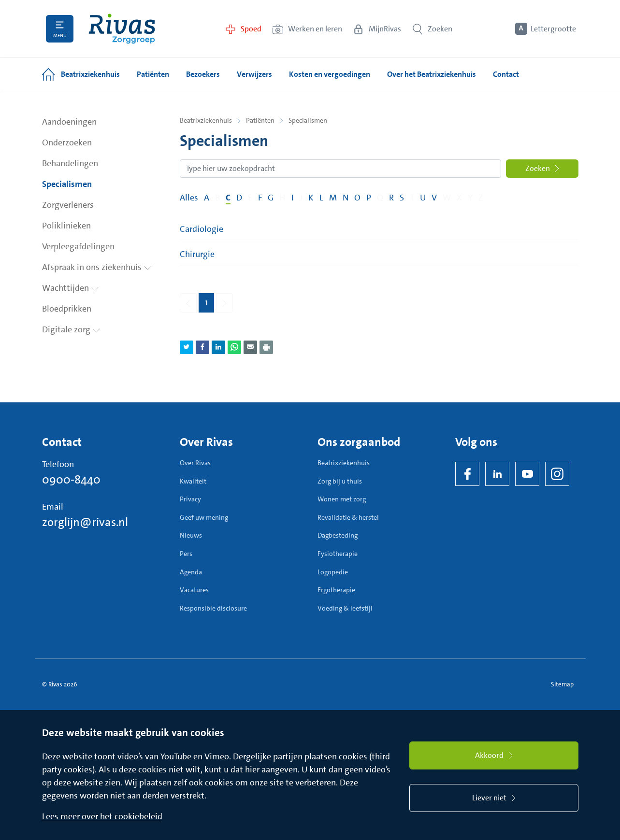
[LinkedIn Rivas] (497, 474)
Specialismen (67, 184)
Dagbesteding (338, 535)
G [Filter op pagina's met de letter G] (271, 198)
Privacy (190, 499)
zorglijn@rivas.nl (85, 522)
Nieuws (191, 535)
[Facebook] (467, 474)
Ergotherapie (336, 590)
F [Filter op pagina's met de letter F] (260, 198)
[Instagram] (557, 474)
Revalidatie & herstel (348, 517)
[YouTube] (527, 474)
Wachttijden (71, 288)
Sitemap (562, 684)
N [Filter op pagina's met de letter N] (346, 198)
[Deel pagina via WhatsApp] (234, 347)
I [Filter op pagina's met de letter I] (293, 198)
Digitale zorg (71, 329)
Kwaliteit (193, 481)
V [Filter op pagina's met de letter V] (434, 198)
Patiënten (260, 120)
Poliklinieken (66, 226)
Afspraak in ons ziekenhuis (97, 267)
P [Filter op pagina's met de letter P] (369, 198)
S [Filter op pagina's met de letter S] (402, 198)
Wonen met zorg (342, 499)
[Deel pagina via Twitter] (187, 347)
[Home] (122, 29)
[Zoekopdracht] (340, 169)
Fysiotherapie (338, 554)
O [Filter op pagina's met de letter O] (357, 198)
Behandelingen (70, 163)
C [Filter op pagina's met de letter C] (228, 198)
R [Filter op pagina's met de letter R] (391, 198)
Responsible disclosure (213, 608)
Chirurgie (197, 254)
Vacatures (194, 590)
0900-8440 (71, 480)
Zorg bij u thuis (340, 481)
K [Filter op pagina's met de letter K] (311, 198)
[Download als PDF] (266, 347)
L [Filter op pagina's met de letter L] (321, 198)
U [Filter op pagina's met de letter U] (423, 198)
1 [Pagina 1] (206, 302)
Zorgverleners (68, 205)
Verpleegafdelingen (78, 246)
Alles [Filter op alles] (189, 198)
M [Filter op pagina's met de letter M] (333, 198)
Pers (186, 554)
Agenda (191, 572)
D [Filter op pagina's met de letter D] (239, 198)
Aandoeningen (69, 122)
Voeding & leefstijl (345, 608)
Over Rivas (195, 463)
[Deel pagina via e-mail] (250, 347)
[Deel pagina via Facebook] (202, 347)
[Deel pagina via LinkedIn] (218, 347)
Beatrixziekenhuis (206, 120)
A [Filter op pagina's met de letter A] (207, 198)
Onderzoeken (67, 142)
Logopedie (333, 572)
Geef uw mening (204, 517)
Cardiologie (202, 229)
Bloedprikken (67, 309)
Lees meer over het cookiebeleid (102, 816)
